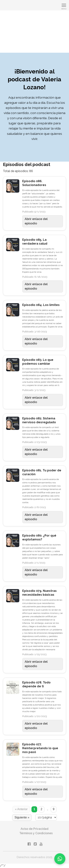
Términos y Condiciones (36, 833)
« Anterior (21, 809)
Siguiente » (22, 817)
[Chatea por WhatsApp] (60, 859)
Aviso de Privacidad (34, 829)
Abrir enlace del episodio (36, 221)
